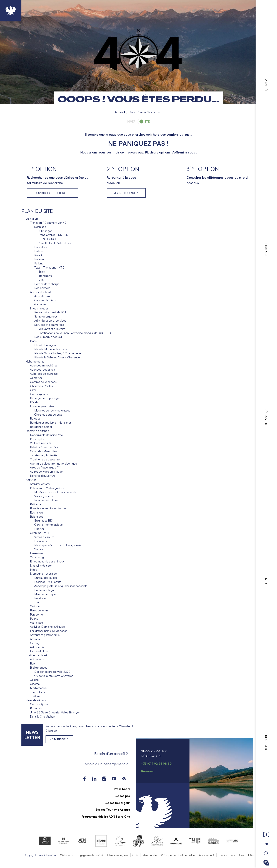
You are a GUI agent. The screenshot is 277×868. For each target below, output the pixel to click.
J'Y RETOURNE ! (126, 193)
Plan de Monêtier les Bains (51, 349)
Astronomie (37, 647)
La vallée (266, 85)
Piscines (39, 529)
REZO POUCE (48, 239)
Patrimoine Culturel (46, 500)
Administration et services (50, 321)
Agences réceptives (42, 369)
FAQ (251, 855)
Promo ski (36, 708)
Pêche (34, 619)
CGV (135, 855)
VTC (41, 280)
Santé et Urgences (46, 316)
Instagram (104, 779)
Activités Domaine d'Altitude (47, 627)
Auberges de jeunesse (44, 374)
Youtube (114, 779)
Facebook (85, 779)
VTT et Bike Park (40, 443)
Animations (37, 659)
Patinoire (36, 504)
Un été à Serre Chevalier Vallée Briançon (55, 712)
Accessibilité (207, 855)
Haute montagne (45, 590)
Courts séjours (39, 704)
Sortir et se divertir (37, 655)
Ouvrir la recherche (266, 854)
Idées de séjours (36, 700)
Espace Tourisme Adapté (111, 810)
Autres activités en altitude (46, 472)
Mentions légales (118, 855)
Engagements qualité (90, 855)
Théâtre (35, 696)
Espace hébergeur (115, 803)
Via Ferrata (37, 623)
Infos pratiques (39, 308)
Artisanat (35, 639)
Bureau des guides (46, 578)
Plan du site (150, 855)
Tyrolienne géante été (44, 455)
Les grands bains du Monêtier (48, 631)
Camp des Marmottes (43, 451)
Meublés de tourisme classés (52, 410)
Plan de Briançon (45, 345)
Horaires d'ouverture (43, 476)
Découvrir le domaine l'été (46, 435)
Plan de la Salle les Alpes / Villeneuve (57, 357)
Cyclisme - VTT (40, 533)
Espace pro (120, 796)
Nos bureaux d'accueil (48, 337)
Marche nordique (45, 594)
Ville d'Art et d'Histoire (52, 329)
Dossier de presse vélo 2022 (52, 672)
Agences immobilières (44, 365)
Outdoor (35, 606)
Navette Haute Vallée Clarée (56, 243)
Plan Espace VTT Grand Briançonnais (58, 545)
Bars (33, 663)
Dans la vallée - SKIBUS (53, 235)
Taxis (42, 272)
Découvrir (266, 417)
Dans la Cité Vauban (43, 716)
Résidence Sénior (41, 427)
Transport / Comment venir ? (48, 223)
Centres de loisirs (45, 300)
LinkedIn (94, 779)
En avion (40, 255)
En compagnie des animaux (47, 561)
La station (32, 219)
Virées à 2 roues (44, 537)
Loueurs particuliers (42, 406)
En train (39, 259)
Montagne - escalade (43, 574)
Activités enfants (40, 484)
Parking (39, 263)
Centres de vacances (43, 382)
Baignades (37, 517)
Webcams (66, 855)
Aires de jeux (42, 296)
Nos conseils (42, 288)
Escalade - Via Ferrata (48, 582)
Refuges (35, 418)
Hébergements (35, 361)
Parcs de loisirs (39, 610)
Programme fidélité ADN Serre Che (104, 817)
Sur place (40, 227)
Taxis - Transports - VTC (49, 267)
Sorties (39, 549)
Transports (45, 276)
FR (266, 844)
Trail (37, 602)
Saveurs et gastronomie (45, 635)
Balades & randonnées (44, 447)
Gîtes (33, 390)
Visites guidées (43, 496)
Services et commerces (49, 325)
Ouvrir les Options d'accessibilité (266, 835)
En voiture (41, 247)
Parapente (36, 614)
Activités (31, 480)
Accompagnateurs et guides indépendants (61, 586)
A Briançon (46, 231)
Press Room (120, 789)
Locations (41, 541)
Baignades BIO (44, 520)
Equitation (36, 512)
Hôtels (34, 402)
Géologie (36, 643)
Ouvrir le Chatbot (266, 863)
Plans (33, 341)
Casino (34, 680)
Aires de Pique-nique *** (45, 467)
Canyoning (37, 557)
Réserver (266, 742)
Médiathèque (38, 688)
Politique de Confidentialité (178, 855)
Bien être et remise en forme (48, 508)
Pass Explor (37, 439)
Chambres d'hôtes (41, 386)
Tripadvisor (124, 779)
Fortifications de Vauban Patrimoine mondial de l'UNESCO (75, 333)
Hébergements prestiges (45, 398)
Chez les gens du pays (48, 415)
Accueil (120, 112)
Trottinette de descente (45, 459)
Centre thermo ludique (48, 525)
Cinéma (35, 684)
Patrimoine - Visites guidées (47, 488)
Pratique (266, 250)
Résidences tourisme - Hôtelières (51, 423)
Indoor (34, 570)
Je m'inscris (59, 739)
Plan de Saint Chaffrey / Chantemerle (58, 353)
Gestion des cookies (231, 855)
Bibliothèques (39, 668)
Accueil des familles (42, 292)
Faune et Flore (39, 651)
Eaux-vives (37, 553)
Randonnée (42, 598)
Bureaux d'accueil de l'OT (50, 312)
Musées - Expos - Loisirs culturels (55, 492)
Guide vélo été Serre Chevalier (53, 676)
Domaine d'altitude (37, 431)
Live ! (266, 580)
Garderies (40, 304)
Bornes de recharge (47, 284)
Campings (36, 378)
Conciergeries (39, 394)
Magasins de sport (41, 566)
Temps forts (37, 692)
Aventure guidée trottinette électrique (53, 463)
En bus (39, 251)
